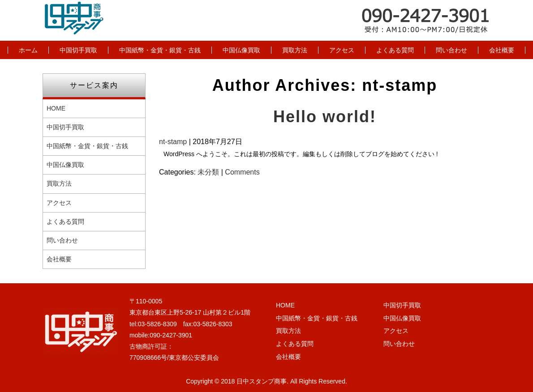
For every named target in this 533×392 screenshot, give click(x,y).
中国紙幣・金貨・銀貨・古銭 (160, 50)
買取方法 (295, 50)
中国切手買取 (78, 50)
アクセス (342, 50)
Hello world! (325, 117)
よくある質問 (395, 50)
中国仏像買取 (241, 50)
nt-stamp (173, 142)
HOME (56, 108)
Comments (242, 172)
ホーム (28, 50)
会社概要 (502, 50)
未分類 (208, 172)
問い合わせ (451, 50)
